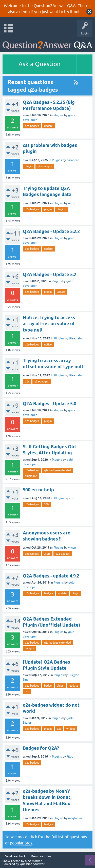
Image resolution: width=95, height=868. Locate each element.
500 (46, 504)
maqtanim (75, 818)
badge (48, 686)
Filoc (70, 757)
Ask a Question (40, 64)
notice (48, 344)
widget (71, 729)
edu (72, 498)
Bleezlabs (75, 338)
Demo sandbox (41, 856)
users (47, 554)
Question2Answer (32, 864)
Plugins (58, 115)
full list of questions (69, 837)
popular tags (21, 843)
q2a (27, 381)
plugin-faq (31, 476)
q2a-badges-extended (57, 470)
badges (49, 593)
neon (72, 203)
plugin (29, 166)
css (27, 691)
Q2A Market (33, 861)
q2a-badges (32, 126)
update (48, 126)
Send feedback (15, 856)
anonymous (32, 554)
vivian (72, 548)
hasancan (73, 160)
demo (24, 12)
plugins (61, 209)
